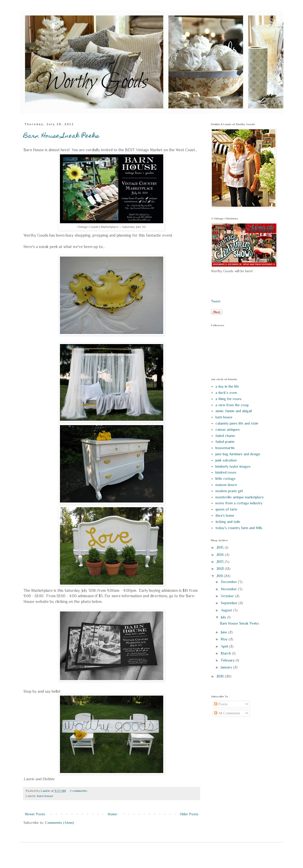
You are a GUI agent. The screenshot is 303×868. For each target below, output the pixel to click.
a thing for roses (228, 399)
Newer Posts (35, 814)
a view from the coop (232, 405)
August (227, 610)
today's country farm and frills (239, 528)
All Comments (227, 713)
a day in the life (227, 386)
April (225, 646)
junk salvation (226, 460)
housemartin (225, 448)
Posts (221, 704)
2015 (221, 547)
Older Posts (189, 814)
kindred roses (226, 472)
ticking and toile (228, 522)
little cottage (226, 479)
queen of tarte (226, 509)
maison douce (226, 485)
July (224, 617)
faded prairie (225, 442)
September (230, 603)
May (225, 639)
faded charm (225, 436)
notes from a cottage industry (239, 503)
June (224, 632)
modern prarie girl (229, 491)
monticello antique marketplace (240, 497)
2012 (221, 569)
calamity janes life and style (237, 423)
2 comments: (79, 791)
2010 (221, 676)
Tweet (216, 301)
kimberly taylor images (233, 466)
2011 (220, 576)
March (226, 653)
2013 (221, 562)
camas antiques (228, 429)
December (229, 582)
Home (112, 814)
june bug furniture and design (238, 454)
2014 (221, 555)
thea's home (225, 515)
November (229, 589)
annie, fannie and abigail (234, 411)
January (227, 667)
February (228, 660)
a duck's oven (226, 393)
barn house (45, 796)
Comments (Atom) (60, 823)
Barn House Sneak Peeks (61, 136)
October (228, 596)
